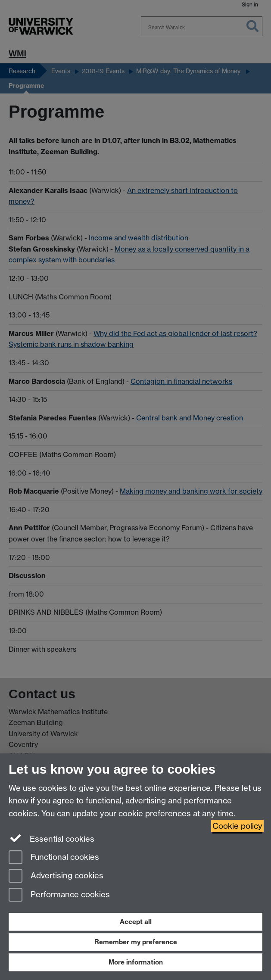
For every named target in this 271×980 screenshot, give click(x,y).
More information (136, 962)
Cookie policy (237, 826)
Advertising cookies (56, 876)
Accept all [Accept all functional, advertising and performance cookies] (136, 922)
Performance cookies (59, 895)
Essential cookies (51, 838)
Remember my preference (136, 942)
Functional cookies (54, 858)
